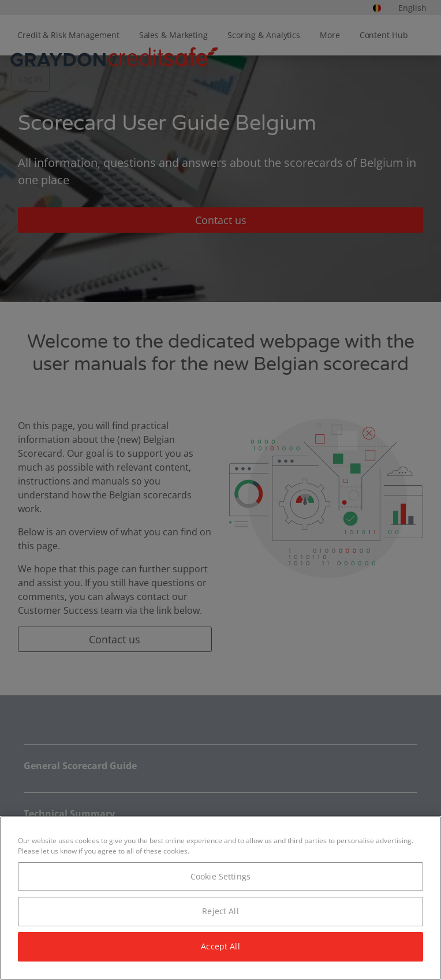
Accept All (220, 946)
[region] (220, 898)
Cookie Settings (220, 876)
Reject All (220, 911)
